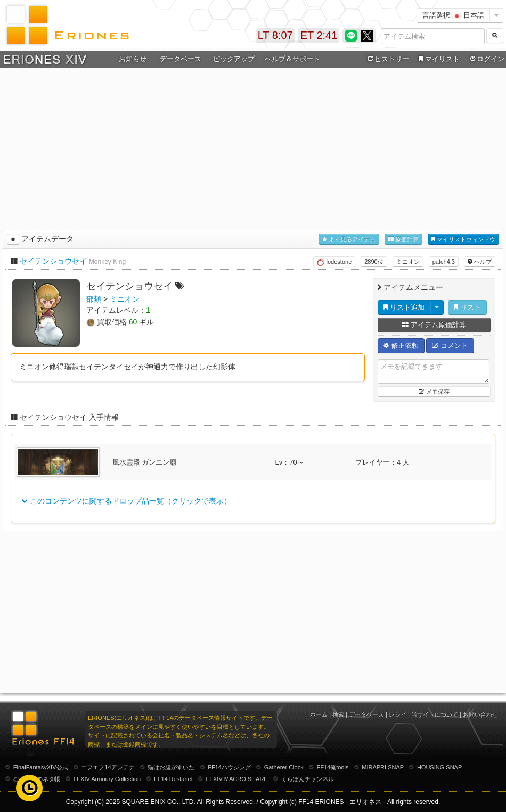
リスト (467, 307)
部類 (94, 299)
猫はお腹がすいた (171, 767)
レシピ (398, 714)
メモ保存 (434, 392)
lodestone (334, 262)
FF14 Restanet (173, 779)
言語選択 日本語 (453, 15)
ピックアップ (234, 59)
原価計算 (403, 239)
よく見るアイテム (349, 239)
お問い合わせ (480, 714)
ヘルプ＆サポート (292, 59)
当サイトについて (435, 714)
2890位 (374, 262)
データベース (181, 59)
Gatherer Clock (284, 767)
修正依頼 (401, 346)
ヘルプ (480, 262)
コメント (450, 346)
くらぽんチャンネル (308, 779)
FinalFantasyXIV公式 (41, 767)
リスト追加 (404, 307)
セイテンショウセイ (53, 261)
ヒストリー (387, 59)
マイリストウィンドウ (463, 239)
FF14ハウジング (229, 767)
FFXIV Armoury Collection (107, 779)
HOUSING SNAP (439, 767)
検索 (338, 714)
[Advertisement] (253, 147)
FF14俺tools (333, 767)
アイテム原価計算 (434, 325)
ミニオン (408, 262)
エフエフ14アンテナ (108, 767)
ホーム (319, 714)
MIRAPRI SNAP (383, 767)
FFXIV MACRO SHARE (237, 779)
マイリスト (438, 59)
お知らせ (133, 59)
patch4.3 (444, 262)
